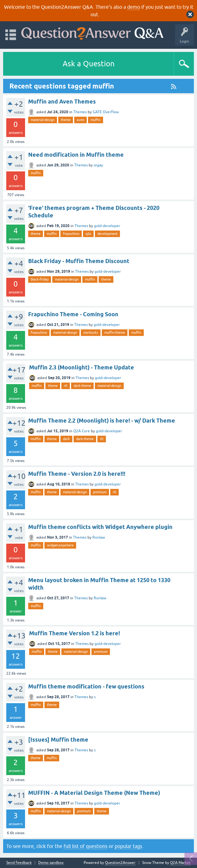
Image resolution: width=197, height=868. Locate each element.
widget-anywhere (60, 545)
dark (66, 439)
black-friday (40, 279)
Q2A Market (180, 863)
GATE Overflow (106, 112)
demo (134, 7)
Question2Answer (120, 863)
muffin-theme (115, 332)
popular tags (128, 846)
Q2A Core (82, 431)
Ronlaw (99, 537)
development (107, 234)
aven (80, 120)
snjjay (98, 165)
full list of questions (86, 846)
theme (66, 120)
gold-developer (107, 226)
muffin (96, 120)
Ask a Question (89, 64)
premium (100, 492)
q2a (88, 234)
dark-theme (82, 386)
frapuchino (71, 234)
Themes (80, 112)
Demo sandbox (51, 863)
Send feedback (19, 863)
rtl (66, 386)
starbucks (91, 332)
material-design (43, 120)
